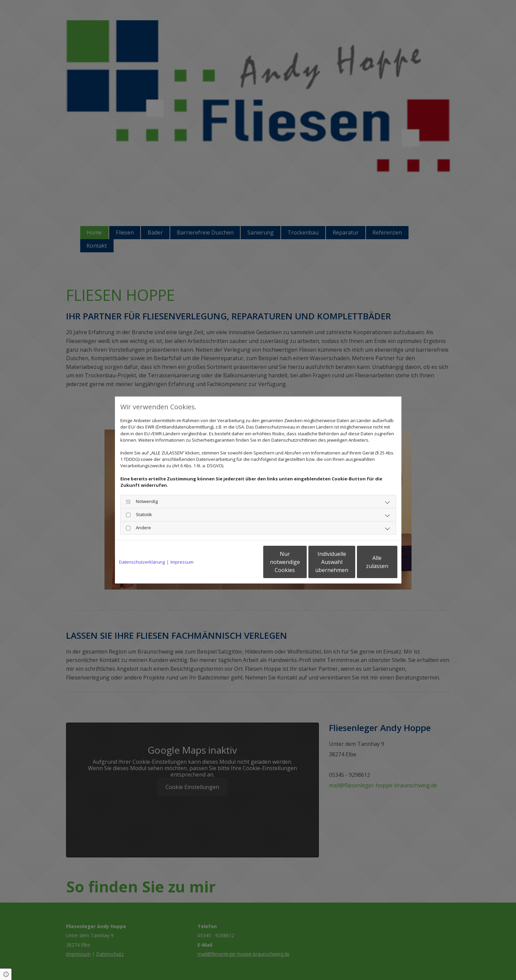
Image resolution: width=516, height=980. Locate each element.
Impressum (182, 562)
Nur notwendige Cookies (238, 562)
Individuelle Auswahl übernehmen (302, 562)
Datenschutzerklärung (142, 562)
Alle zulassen (366, 562)
